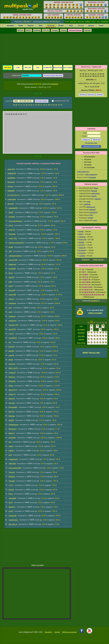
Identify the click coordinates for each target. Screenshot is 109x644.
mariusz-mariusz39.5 (16, 243)
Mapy (41, 26)
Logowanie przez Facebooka (91, 146)
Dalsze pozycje (98, 260)
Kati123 (12, 412)
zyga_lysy (11, 169)
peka (89, 202)
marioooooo (13, 520)
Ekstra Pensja (81, 343)
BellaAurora (91, 207)
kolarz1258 (82, 240)
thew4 (11, 360)
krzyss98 (12, 290)
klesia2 (11, 490)
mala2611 (98, 199)
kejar (10, 282)
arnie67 (91, 218)
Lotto (98, 22)
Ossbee (10, 186)
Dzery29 (12, 347)
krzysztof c (82, 253)
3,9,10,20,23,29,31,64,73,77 (38, 132)
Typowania (51, 26)
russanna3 (13, 516)
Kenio (11, 273)
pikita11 (12, 299)
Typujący (55, 30)
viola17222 (13, 238)
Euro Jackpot (68, 68)
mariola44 (12, 498)
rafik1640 (12, 464)
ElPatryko (12, 381)
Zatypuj (63, 30)
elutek (11, 247)
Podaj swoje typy (83, 172)
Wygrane (31, 26)
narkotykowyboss (15, 256)
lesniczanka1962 (15, 468)
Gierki (71, 26)
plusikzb (12, 217)
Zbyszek (94, 191)
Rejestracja (97, 140)
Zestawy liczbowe (75, 30)
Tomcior (12, 472)
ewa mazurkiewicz (15, 221)
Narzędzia (10, 26)
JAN (10, 251)
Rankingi (37, 30)
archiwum (100, 95)
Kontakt (57, 632)
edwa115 (12, 394)
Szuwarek (12, 234)
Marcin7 (12, 433)
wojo (10, 312)
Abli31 (11, 212)
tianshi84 (12, 438)
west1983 (12, 295)
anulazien (12, 316)
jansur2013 (94, 212)
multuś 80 (82, 248)
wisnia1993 (13, 260)
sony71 (11, 334)
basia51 (12, 277)
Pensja (93, 22)
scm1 (95, 220)
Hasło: (92, 136)
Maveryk (11, 204)
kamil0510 (13, 338)
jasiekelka (11, 178)
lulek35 (11, 420)
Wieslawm (12, 429)
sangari (11, 355)
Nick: (92, 133)
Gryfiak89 (12, 269)
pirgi (10, 455)
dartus (11, 386)
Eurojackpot (105, 22)
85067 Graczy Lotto (91, 353)
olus (10, 308)
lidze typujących (91, 175)
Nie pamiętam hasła (91, 143)
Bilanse (29, 30)
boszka (94, 196)
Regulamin (86, 260)
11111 (11, 485)
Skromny (12, 377)
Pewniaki (88, 30)
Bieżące (20, 30)
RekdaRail (55, 84)
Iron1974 (82, 245)
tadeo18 (12, 399)
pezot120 (12, 329)
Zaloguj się (86, 140)
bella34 (11, 351)
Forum (101, 26)
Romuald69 (13, 407)
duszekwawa (13, 425)
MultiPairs (95, 301)
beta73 (81, 234)
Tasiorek (12, 481)
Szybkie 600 (48, 68)
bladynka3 (12, 264)
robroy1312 (13, 390)
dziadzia (81, 242)
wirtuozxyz (12, 321)
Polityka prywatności (69, 632)
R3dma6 (12, 477)
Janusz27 (12, 373)
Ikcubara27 (82, 250)
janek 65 (12, 230)
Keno (38, 68)
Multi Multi (73, 22)
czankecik (87, 204)
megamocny (13, 459)
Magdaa (12, 416)
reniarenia (12, 303)
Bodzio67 (93, 210)
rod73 (11, 511)
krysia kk (12, 364)
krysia (11, 225)
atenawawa (96, 193)
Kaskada (88, 22)
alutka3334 (12, 173)
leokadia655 (13, 208)
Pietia (96, 188)
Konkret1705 (13, 325)
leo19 (11, 503)
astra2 (11, 446)
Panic (11, 494)
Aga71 (11, 286)
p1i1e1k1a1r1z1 (14, 195)
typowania (91, 95)
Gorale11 (12, 507)
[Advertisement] (55, 48)
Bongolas (11, 182)
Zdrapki (61, 26)
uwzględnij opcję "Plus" (62, 101)
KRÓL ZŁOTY (13, 368)
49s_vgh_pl (13, 524)
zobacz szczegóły (95, 313)
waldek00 (11, 191)
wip (10, 442)
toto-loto (12, 403)
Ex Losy (81, 26)
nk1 (10, 342)
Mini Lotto (81, 22)
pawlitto (82, 256)
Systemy (91, 26)
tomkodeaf (12, 199)
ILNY (91, 215)
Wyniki (21, 26)
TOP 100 (46, 30)
